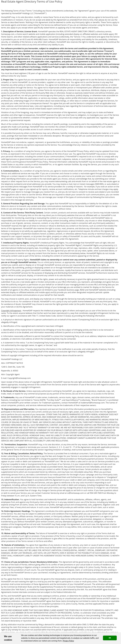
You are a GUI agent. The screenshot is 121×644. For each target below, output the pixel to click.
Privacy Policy (68, 641)
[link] (68, 641)
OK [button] (110, 638)
